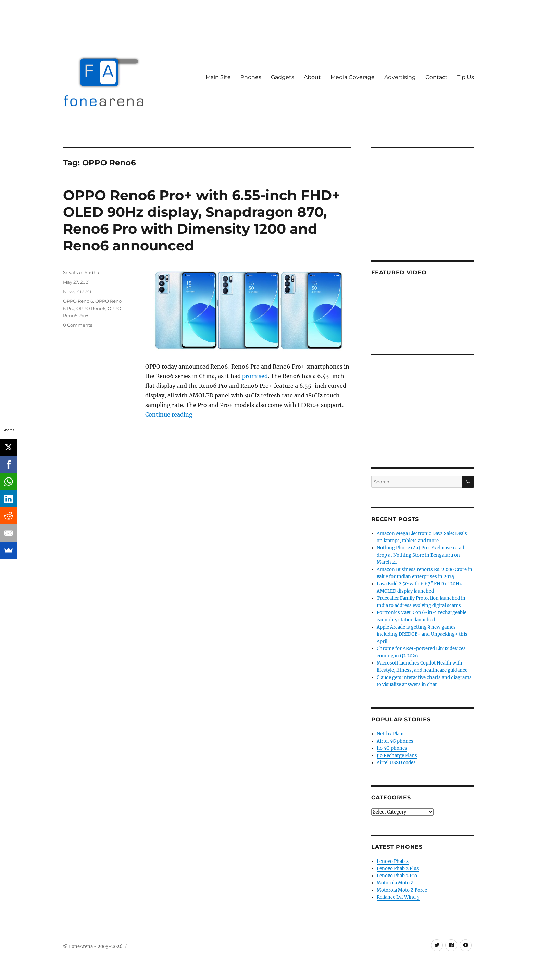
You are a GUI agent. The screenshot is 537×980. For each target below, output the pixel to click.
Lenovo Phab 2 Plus (398, 869)
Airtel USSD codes (396, 763)
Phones (251, 77)
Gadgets (283, 77)
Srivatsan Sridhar (82, 272)
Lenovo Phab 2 (393, 861)
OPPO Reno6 (91, 308)
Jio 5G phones (392, 748)
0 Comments (78, 325)
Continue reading (169, 414)
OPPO (84, 291)
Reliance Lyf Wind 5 (398, 897)
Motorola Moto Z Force (402, 890)
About (312, 77)
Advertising (400, 77)
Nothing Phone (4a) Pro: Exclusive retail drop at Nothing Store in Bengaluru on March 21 (420, 555)
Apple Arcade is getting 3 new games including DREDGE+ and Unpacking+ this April (422, 634)
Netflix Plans (391, 734)
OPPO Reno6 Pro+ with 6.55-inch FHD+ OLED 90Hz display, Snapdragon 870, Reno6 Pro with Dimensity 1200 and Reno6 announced (202, 220)
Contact (436, 77)
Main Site (218, 77)
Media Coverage (353, 77)
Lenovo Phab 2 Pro (397, 876)
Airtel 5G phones (395, 741)
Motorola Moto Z (395, 883)
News (69, 291)
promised (255, 376)
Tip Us (466, 77)
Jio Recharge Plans (397, 755)
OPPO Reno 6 (78, 301)
